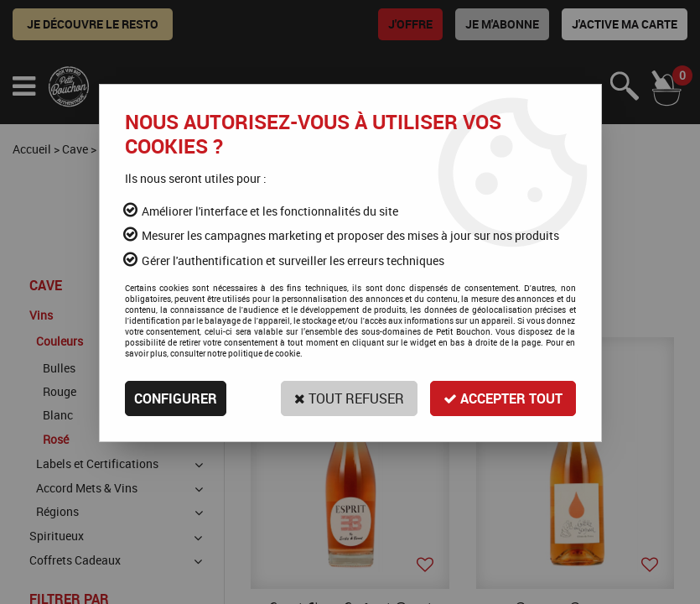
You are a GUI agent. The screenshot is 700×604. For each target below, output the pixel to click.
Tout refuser (349, 398)
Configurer (176, 398)
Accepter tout (503, 398)
